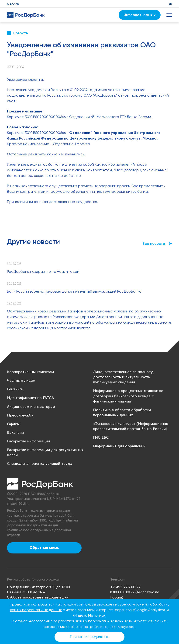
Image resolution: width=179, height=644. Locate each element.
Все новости (154, 243)
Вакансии (15, 433)
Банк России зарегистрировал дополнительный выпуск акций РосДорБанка (74, 291)
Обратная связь (44, 548)
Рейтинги (15, 389)
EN (170, 4)
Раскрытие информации (28, 441)
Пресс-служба (20, 415)
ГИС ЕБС (101, 438)
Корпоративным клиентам (30, 372)
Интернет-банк (140, 15)
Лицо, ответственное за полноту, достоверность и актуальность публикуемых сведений (123, 377)
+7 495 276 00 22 (125, 587)
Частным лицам (21, 381)
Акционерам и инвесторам (31, 407)
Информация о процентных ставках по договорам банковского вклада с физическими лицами (128, 396)
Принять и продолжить (90, 637)
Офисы (13, 424)
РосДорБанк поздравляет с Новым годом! (44, 271)
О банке (13, 4)
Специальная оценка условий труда (40, 464)
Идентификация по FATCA (31, 398)
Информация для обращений (119, 446)
